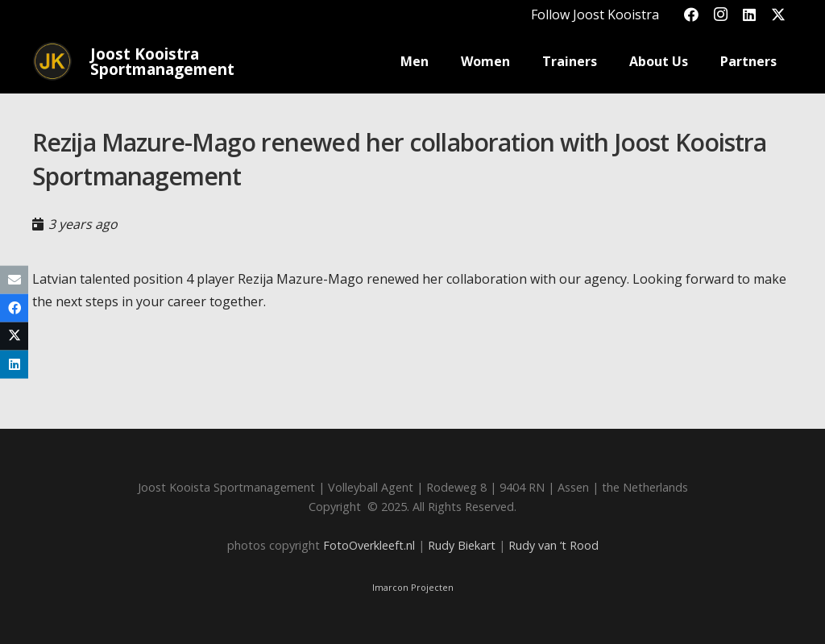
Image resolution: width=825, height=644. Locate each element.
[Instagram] (720, 15)
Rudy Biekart (462, 545)
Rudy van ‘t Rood (553, 545)
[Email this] (14, 279)
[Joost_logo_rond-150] (52, 61)
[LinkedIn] (749, 15)
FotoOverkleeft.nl (369, 545)
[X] (778, 15)
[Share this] (14, 307)
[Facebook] (691, 15)
